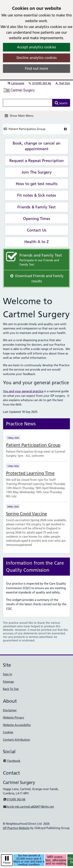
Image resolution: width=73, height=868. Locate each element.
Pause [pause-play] (7, 863)
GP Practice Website (16, 828)
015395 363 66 (40, 83)
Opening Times (37, 219)
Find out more (36, 68)
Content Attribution (16, 740)
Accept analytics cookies (36, 47)
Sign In (7, 674)
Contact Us (37, 230)
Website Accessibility (17, 725)
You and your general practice (23, 391)
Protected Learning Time (30, 473)
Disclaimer (10, 710)
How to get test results (37, 184)
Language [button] (16, 83)
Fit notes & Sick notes (37, 195)
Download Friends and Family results (36, 278)
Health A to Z (36, 242)
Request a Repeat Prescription (36, 161)
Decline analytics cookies (37, 58)
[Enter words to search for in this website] (28, 103)
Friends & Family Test (36, 207)
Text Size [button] (62, 83)
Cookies (8, 732)
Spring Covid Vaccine (26, 514)
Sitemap (8, 682)
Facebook (12, 761)
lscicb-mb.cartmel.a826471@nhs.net (28, 807)
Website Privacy (14, 717)
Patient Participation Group (27, 129)
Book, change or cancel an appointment (36, 146)
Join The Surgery (36, 172)
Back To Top (11, 689)
